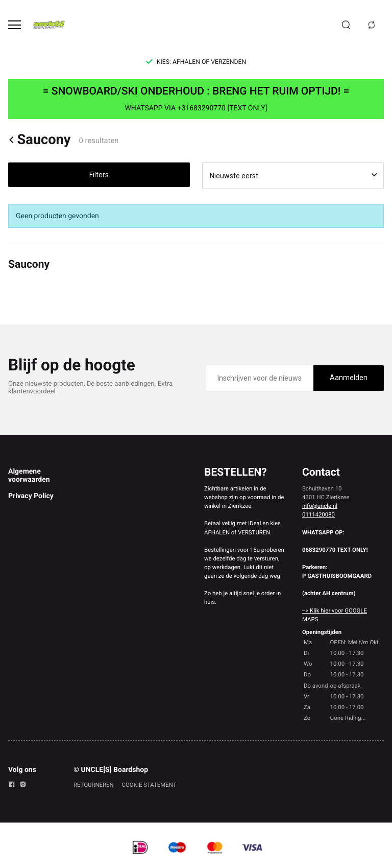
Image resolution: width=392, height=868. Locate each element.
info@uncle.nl (320, 506)
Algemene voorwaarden (29, 476)
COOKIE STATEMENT (149, 785)
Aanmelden (349, 378)
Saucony (40, 140)
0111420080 (318, 514)
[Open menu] (15, 25)
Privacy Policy (31, 496)
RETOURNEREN (94, 785)
